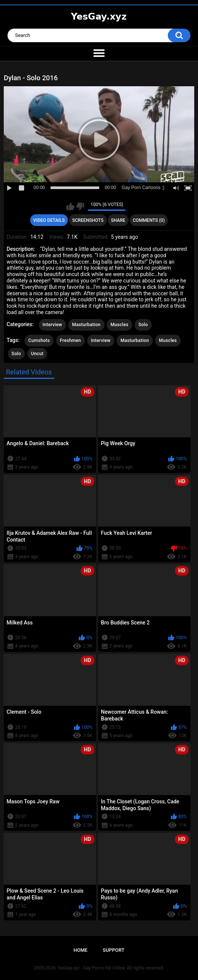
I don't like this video (80, 206)
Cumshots (39, 340)
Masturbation (86, 325)
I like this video (70, 206)
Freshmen (71, 340)
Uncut (37, 354)
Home (81, 950)
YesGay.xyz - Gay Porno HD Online (91, 968)
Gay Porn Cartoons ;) (143, 188)
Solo (143, 325)
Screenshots (88, 220)
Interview (52, 325)
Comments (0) (149, 220)
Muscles (119, 325)
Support (114, 950)
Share (118, 220)
